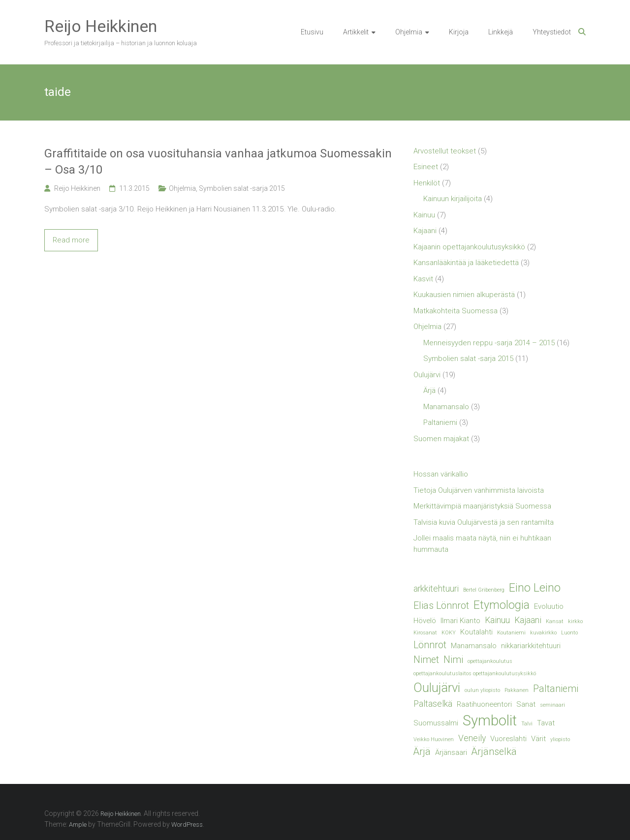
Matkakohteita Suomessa (456, 311)
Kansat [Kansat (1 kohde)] (555, 621)
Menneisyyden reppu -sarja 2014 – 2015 (489, 343)
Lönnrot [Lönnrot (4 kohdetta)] (430, 645)
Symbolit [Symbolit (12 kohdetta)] (490, 720)
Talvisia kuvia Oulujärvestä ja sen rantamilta (484, 522)
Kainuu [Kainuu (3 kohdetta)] (497, 620)
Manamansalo (446, 407)
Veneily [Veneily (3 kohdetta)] (472, 738)
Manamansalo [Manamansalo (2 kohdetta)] (474, 646)
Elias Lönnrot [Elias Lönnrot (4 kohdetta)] (441, 606)
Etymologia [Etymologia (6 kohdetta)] (502, 605)
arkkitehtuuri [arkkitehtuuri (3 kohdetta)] (436, 589)
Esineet (426, 167)
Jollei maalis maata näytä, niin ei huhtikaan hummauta (482, 544)
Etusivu (312, 32)
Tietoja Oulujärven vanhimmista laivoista (479, 490)
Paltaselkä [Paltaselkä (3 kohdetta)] (433, 704)
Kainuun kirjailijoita (453, 199)
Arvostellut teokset (445, 151)
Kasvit (423, 279)
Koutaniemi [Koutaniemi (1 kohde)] (511, 633)
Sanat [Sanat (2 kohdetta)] (526, 704)
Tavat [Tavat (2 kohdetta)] (546, 723)
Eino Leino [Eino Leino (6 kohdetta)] (535, 588)
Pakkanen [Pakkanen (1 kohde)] (517, 690)
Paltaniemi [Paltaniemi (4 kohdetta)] (556, 689)
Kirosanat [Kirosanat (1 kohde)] (425, 633)
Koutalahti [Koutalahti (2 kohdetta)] (476, 632)
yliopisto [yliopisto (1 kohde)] (560, 739)
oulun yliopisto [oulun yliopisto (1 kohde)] (482, 690)
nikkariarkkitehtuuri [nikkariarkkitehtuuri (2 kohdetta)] (531, 646)
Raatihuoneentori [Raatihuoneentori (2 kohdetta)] (484, 704)
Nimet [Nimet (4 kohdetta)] (426, 660)
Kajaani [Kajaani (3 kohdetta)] (528, 620)
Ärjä (429, 390)
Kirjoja (459, 32)
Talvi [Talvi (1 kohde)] (527, 724)
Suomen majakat (441, 439)
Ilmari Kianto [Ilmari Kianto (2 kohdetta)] (460, 621)
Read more (71, 240)
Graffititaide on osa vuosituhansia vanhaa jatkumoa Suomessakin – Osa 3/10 (218, 162)
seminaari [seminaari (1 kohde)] (552, 705)
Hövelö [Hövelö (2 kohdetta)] (425, 621)
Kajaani (425, 231)
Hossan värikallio (441, 474)
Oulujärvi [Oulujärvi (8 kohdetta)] (437, 688)
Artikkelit (356, 32)
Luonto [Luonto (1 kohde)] (569, 633)
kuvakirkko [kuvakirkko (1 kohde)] (543, 633)
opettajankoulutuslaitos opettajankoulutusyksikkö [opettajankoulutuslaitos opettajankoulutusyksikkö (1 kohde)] (475, 674)
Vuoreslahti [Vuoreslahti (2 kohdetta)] (508, 739)
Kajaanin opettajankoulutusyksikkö (469, 247)
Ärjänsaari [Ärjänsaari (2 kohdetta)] (451, 752)
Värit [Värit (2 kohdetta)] (538, 739)
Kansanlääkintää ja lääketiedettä (466, 263)
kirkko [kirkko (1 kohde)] (575, 621)
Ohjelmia (409, 32)
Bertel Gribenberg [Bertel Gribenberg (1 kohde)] (484, 590)
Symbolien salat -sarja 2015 (242, 188)
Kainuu (424, 215)
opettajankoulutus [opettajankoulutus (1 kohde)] (490, 661)
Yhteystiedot (552, 32)
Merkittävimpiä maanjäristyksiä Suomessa (482, 506)
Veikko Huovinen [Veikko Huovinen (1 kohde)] (434, 739)
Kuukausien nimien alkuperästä (464, 295)
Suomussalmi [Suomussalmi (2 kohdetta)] (436, 723)
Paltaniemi (440, 422)
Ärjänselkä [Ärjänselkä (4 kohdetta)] (494, 752)
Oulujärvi (427, 375)
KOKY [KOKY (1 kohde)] (449, 633)
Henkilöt (427, 183)
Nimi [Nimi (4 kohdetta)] (453, 660)
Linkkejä (501, 32)
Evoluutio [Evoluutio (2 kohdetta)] (549, 606)
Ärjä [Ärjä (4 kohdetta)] (422, 752)
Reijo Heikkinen (101, 26)
